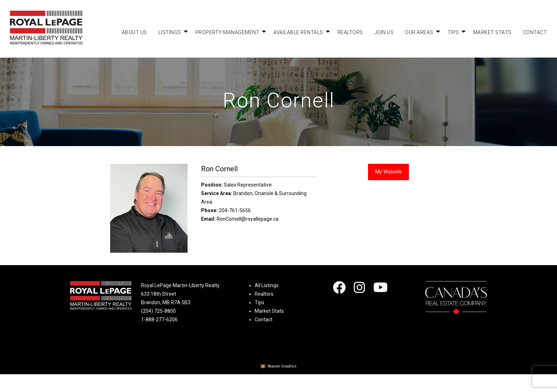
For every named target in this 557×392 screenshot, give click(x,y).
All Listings (267, 285)
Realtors (350, 32)
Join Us (384, 32)
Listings (170, 32)
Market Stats (492, 32)
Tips (453, 32)
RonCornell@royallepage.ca (248, 219)
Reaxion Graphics (282, 366)
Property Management (228, 32)
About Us (134, 32)
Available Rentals (298, 32)
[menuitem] (134, 32)
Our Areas (419, 32)
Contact (535, 32)
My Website (388, 172)
